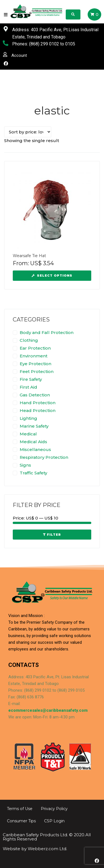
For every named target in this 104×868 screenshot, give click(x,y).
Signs (25, 465)
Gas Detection (35, 395)
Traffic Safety (33, 473)
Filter (54, 535)
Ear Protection (35, 348)
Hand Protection (38, 403)
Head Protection (38, 410)
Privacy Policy (54, 809)
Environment (34, 356)
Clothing (29, 340)
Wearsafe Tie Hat (29, 256)
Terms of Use (20, 809)
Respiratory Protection (44, 457)
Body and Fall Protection (47, 332)
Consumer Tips (21, 821)
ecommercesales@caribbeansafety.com (48, 710)
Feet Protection (37, 371)
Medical (28, 434)
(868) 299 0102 (44, 44)
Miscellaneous (35, 449)
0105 (70, 44)
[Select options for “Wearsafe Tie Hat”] (52, 276)
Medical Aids (33, 442)
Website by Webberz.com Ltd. (35, 849)
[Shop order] (28, 132)
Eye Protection (35, 364)
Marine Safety (34, 426)
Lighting (28, 418)
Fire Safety (31, 379)
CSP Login (54, 821)
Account (19, 55)
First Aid (28, 387)
